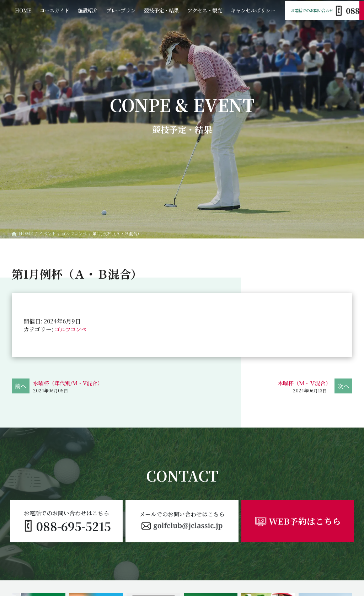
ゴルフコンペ (72, 329)
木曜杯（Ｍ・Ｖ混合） (303, 383)
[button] (182, 521)
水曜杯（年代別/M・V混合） (70, 383)
